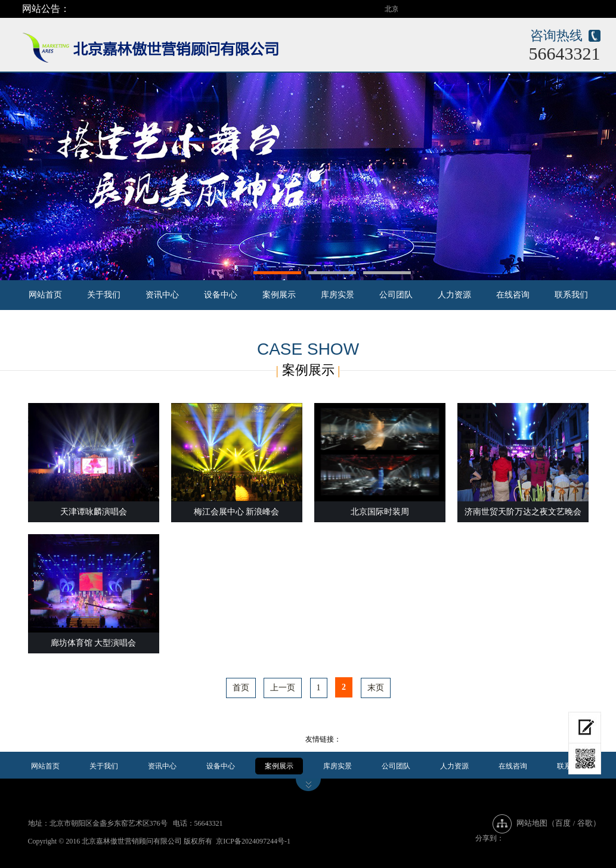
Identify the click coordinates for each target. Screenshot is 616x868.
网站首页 (45, 295)
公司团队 (396, 295)
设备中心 (221, 295)
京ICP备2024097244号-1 (253, 841)
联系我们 (571, 295)
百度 (563, 823)
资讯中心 (162, 295)
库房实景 (338, 295)
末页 (376, 688)
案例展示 (279, 295)
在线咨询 (513, 295)
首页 (241, 688)
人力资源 (454, 295)
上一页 (283, 688)
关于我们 (104, 295)
